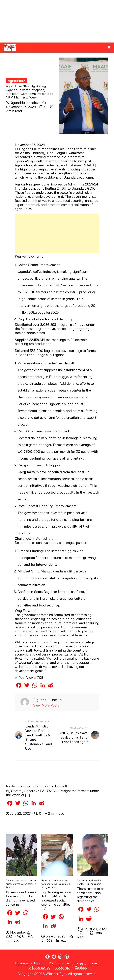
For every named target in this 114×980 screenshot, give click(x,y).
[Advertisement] (57, 21)
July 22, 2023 (19, 813)
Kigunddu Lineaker (23, 103)
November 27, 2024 (26, 105)
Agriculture (16, 81)
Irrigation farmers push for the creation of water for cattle (37, 786)
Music (39, 963)
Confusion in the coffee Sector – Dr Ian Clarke (89, 882)
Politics (54, 963)
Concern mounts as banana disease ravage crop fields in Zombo (21, 884)
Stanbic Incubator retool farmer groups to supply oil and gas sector (56, 884)
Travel (93, 963)
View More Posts (46, 705)
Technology (74, 963)
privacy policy (39, 967)
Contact (81, 967)
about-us (62, 967)
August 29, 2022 (92, 929)
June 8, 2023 (54, 936)
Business (22, 963)
